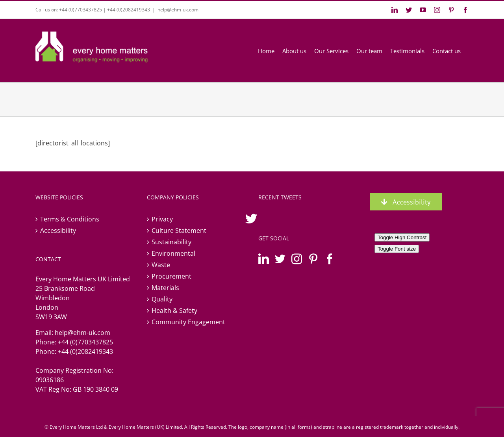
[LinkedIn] (264, 259)
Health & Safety (174, 311)
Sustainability (171, 242)
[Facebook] (330, 259)
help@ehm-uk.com (178, 10)
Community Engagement (188, 322)
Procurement (171, 276)
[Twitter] (280, 259)
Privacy (162, 219)
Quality (162, 299)
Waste (161, 265)
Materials (165, 288)
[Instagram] (297, 259)
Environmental (173, 253)
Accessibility (58, 231)
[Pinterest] (313, 259)
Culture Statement (179, 231)
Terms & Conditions (70, 219)
